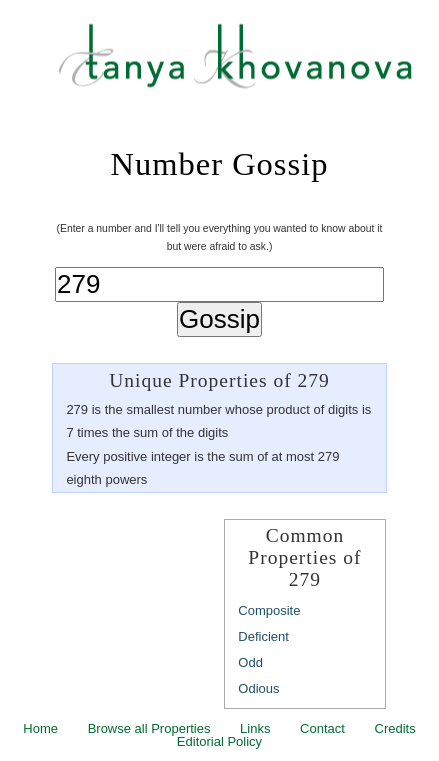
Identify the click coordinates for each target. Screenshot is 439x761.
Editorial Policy (219, 741)
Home (40, 728)
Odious (258, 688)
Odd (250, 662)
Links (255, 728)
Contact (322, 728)
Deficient (263, 636)
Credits (395, 728)
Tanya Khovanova (244, 65)
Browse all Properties (149, 728)
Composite (269, 610)
